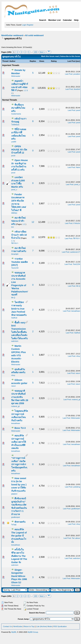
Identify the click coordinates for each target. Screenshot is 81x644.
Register (30, 25)
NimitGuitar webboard (12, 35)
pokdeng (77, 487)
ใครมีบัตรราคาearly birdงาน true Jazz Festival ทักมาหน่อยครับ (19, 309)
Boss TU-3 (20, 428)
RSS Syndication (60, 626)
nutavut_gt (15, 406)
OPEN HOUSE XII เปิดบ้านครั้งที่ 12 (19, 150)
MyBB (14, 632)
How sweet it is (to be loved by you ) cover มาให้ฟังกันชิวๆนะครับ (19, 485)
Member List (55, 20)
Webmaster (16, 76)
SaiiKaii (14, 318)
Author (12, 61)
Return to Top (29, 626)
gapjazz (14, 494)
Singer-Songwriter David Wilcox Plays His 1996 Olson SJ (19, 576)
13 (33, 237)
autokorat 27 (75, 252)
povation (77, 74)
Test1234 (15, 268)
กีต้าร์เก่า (15, 243)
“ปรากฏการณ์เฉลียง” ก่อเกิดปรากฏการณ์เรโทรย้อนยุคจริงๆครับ (19, 464)
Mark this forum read (50, 56)
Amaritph (15, 254)
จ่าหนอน (77, 223)
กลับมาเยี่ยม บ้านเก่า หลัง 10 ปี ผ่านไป (19, 235)
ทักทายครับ (20, 522)
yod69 (14, 142)
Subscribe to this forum (70, 56)
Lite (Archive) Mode (44, 626)
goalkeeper (16, 517)
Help (76, 20)
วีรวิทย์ (14, 525)
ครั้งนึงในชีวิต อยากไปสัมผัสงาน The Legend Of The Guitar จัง (19, 556)
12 (33, 222)
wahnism (15, 341)
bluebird (77, 89)
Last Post (71, 61)
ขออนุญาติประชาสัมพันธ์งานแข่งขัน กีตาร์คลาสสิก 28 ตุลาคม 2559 (20, 397)
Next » (42, 52)
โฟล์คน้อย (15, 125)
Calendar (67, 20)
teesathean (76, 311)
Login (24, 25)
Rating (54, 61)
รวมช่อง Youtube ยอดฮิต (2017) (19, 262)
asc (78, 61)
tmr (13, 227)
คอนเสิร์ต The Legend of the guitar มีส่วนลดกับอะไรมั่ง (19, 536)
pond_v (14, 190)
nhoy (78, 356)
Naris (78, 167)
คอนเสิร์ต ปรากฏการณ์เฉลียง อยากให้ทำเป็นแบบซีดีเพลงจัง (19, 442)
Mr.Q (13, 298)
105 (35, 52)
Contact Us (7, 626)
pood (78, 110)
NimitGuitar (18, 626)
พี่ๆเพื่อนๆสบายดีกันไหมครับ (18, 108)
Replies (33, 61)
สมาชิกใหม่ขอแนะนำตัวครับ (18, 221)
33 (33, 88)
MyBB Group (33, 632)
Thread (5, 61)
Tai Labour (76, 538)
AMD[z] (14, 213)
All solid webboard (34, 35)
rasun (78, 373)
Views (42, 61)
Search (43, 20)
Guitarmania (16, 114)
